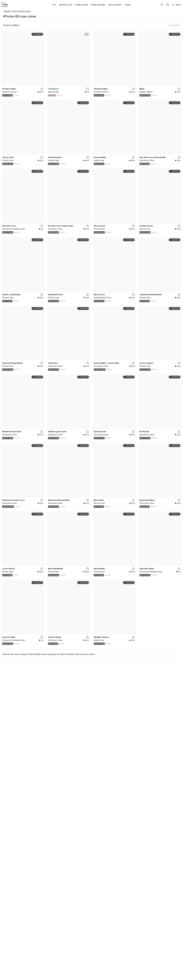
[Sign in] (159, 4)
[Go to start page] (7, 4)
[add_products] (42, 89)
